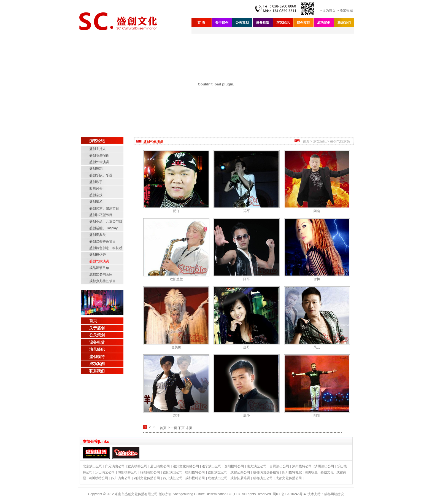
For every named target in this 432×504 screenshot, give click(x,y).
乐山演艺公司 (105, 472)
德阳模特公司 (195, 472)
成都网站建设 (334, 494)
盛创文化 (327, 472)
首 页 (201, 23)
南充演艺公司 (257, 466)
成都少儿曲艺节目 (102, 281)
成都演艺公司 (263, 478)
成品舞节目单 (99, 268)
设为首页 (329, 10)
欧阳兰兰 (176, 279)
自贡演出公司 (279, 466)
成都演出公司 (218, 478)
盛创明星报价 (99, 155)
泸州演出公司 (324, 466)
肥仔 (176, 211)
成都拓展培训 (240, 478)
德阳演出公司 (173, 472)
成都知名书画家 (101, 274)
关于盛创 (222, 23)
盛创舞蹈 (96, 169)
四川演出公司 (121, 478)
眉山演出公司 (160, 466)
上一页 (172, 428)
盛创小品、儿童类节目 (106, 222)
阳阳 (317, 415)
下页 (181, 428)
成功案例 (324, 23)
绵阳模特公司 (128, 472)
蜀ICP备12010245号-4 (289, 494)
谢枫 (317, 279)
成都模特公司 (195, 478)
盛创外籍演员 (99, 162)
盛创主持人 (98, 149)
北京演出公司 (93, 466)
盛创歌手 (96, 182)
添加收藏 (346, 10)
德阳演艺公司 (218, 472)
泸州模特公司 (302, 466)
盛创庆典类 (98, 235)
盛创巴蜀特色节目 (102, 241)
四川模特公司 (98, 478)
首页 (93, 321)
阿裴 (317, 211)
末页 (189, 428)
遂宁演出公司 (212, 466)
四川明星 (311, 472)
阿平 (247, 279)
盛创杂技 (96, 195)
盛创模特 (303, 23)
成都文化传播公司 (289, 478)
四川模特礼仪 (292, 472)
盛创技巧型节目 (101, 215)
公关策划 (242, 23)
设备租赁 (263, 23)
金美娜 (176, 347)
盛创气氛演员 (99, 261)
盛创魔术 (96, 202)
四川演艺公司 (173, 478)
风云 (317, 347)
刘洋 (176, 415)
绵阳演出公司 (150, 472)
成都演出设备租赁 (266, 472)
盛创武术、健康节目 (104, 208)
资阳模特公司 (234, 466)
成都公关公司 (240, 472)
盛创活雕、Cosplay (103, 228)
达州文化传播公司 (186, 466)
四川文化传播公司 (147, 478)
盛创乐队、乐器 (101, 175)
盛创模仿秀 (98, 255)
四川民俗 (96, 188)
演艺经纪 (283, 23)
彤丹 (247, 347)
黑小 (247, 415)
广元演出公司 (115, 466)
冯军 (247, 211)
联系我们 (344, 23)
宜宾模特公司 (137, 466)
